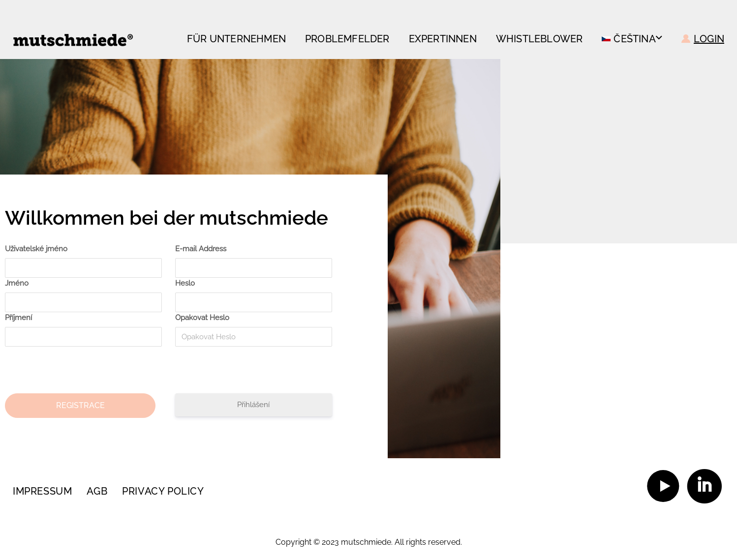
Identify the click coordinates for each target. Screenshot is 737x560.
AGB (97, 491)
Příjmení (18, 318)
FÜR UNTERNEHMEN (236, 39)
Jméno (17, 283)
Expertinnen (443, 39)
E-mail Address (201, 249)
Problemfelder (347, 39)
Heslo (185, 283)
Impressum (42, 491)
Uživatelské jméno (36, 249)
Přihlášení (253, 405)
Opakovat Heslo (202, 318)
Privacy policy (163, 491)
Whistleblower (539, 39)
